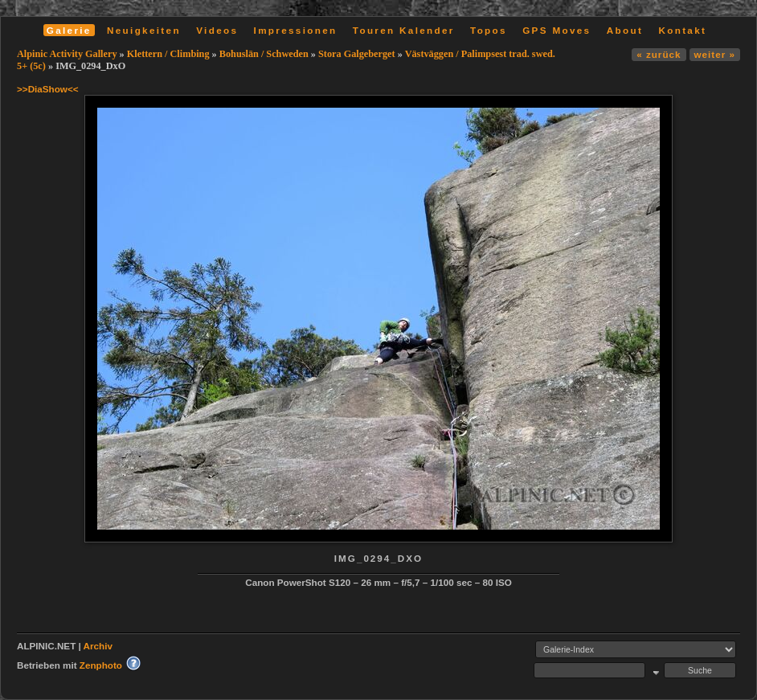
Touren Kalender (404, 30)
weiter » (715, 54)
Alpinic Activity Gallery (67, 54)
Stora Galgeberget (357, 54)
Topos (489, 30)
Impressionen (296, 30)
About (625, 30)
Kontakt (682, 30)
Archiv (98, 646)
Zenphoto (101, 665)
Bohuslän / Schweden (264, 54)
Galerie (69, 30)
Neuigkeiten (144, 30)
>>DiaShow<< (48, 89)
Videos (217, 30)
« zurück (659, 54)
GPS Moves (556, 30)
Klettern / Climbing (168, 54)
